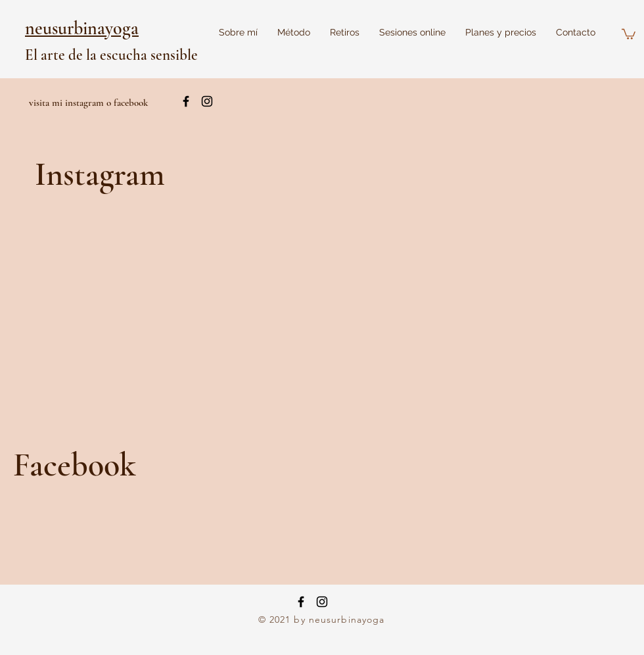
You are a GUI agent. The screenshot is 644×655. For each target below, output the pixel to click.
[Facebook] (301, 602)
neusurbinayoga (82, 28)
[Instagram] (322, 602)
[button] (629, 34)
